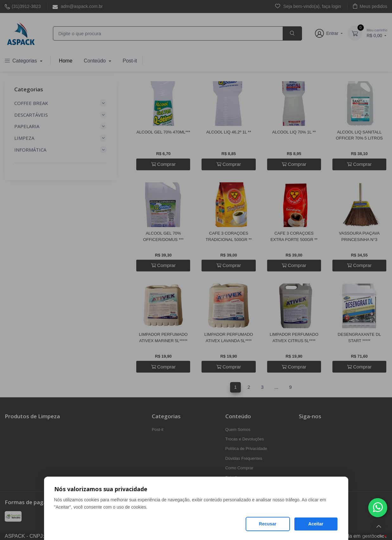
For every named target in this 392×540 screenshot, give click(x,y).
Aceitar (316, 524)
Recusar (268, 524)
